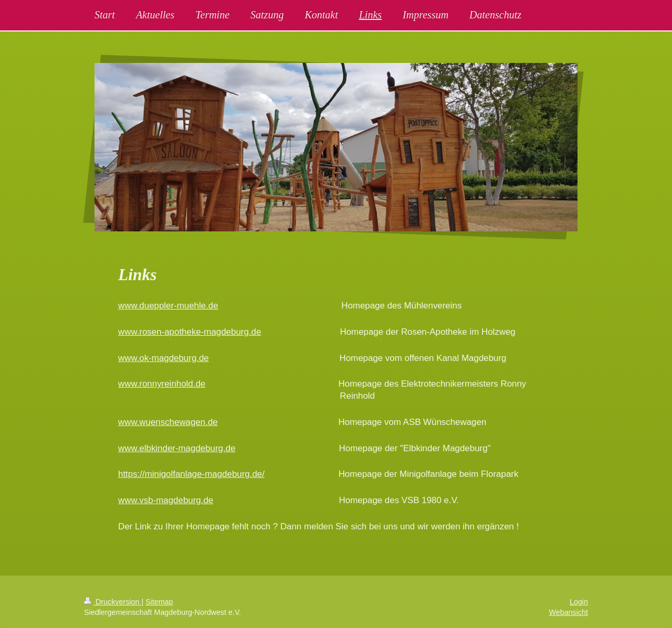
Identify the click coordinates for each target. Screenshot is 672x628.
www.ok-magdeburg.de (164, 358)
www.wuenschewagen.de (168, 422)
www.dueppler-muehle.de (168, 306)
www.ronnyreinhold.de (162, 384)
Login (579, 602)
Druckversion (113, 602)
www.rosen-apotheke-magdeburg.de (190, 332)
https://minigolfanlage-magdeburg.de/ (191, 474)
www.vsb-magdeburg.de (166, 500)
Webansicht (569, 612)
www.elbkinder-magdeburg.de (177, 448)
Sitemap (159, 602)
